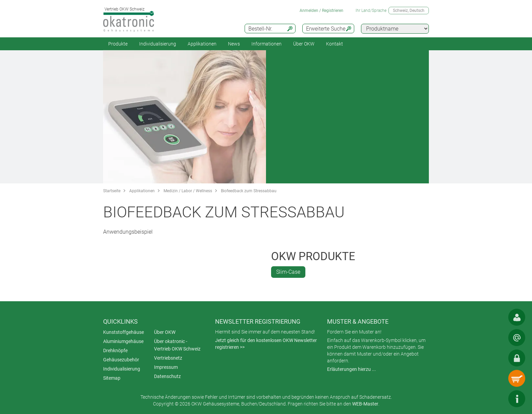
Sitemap (112, 378)
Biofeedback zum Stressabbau (249, 191)
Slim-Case (288, 272)
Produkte (118, 44)
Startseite (112, 191)
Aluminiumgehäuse (123, 341)
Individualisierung (158, 44)
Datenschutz (167, 376)
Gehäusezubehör (121, 360)
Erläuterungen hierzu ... (351, 369)
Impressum (166, 367)
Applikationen (202, 44)
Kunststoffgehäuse (123, 332)
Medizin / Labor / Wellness (188, 191)
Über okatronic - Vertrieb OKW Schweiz (177, 345)
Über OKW (165, 332)
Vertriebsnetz (168, 358)
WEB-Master (365, 404)
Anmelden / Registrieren (321, 11)
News (234, 44)
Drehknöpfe (115, 350)
